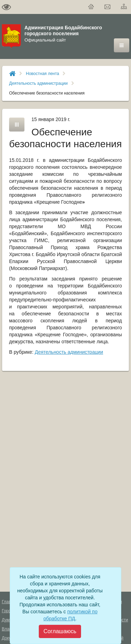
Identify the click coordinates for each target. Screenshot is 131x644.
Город (7, 611)
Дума (7, 620)
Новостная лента (42, 74)
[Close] (60, 631)
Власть (9, 629)
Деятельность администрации (38, 83)
